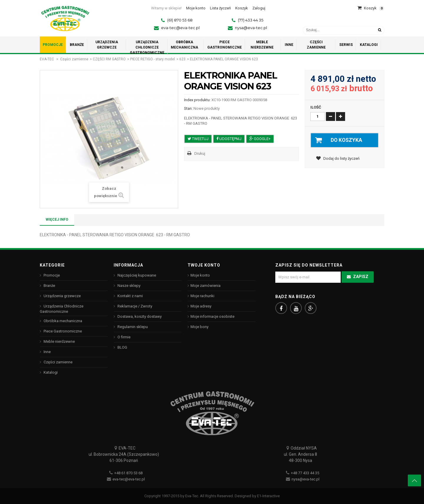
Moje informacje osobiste (212, 316)
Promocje (51, 275)
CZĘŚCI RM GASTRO (109, 59)
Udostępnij (229, 139)
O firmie (124, 337)
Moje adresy (201, 306)
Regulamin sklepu (132, 327)
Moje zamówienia (206, 286)
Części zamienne (74, 59)
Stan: (188, 108)
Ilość (316, 107)
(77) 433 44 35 (251, 20)
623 (182, 59)
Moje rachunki (202, 296)
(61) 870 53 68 (180, 20)
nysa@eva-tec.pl (251, 28)
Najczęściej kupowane (136, 275)
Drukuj (200, 153)
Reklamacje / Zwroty (134, 306)
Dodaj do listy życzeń (341, 159)
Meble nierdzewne (59, 341)
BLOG (122, 347)
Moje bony (199, 327)
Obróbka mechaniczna (62, 321)
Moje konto (200, 275)
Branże (49, 286)
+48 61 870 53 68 (128, 473)
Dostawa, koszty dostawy (139, 316)
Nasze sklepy (129, 286)
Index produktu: (197, 100)
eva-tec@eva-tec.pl (180, 28)
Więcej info (57, 219)
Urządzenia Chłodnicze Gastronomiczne (62, 309)
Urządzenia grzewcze (62, 296)
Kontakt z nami (130, 296)
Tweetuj (198, 139)
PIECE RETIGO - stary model (153, 59)
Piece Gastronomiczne (62, 331)
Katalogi (50, 372)
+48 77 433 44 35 (305, 473)
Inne (47, 352)
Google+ (260, 139)
